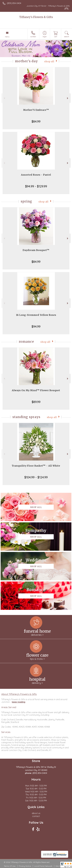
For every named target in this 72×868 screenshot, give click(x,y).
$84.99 (36, 121)
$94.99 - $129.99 (36, 186)
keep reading (19, 702)
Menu (7, 37)
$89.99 (36, 402)
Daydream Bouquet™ (36, 250)
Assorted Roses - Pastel (36, 175)
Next (68, 98)
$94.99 (36, 326)
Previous (4, 98)
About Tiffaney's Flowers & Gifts (19, 694)
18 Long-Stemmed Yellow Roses (36, 315)
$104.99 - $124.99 (36, 477)
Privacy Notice (25, 866)
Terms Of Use (10, 866)
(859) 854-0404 (14, 3)
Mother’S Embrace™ (36, 110)
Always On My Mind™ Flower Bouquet (36, 390)
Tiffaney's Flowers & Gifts (36, 17)
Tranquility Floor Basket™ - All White (36, 466)
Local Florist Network (43, 866)
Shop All (49, 61)
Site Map (59, 866)
